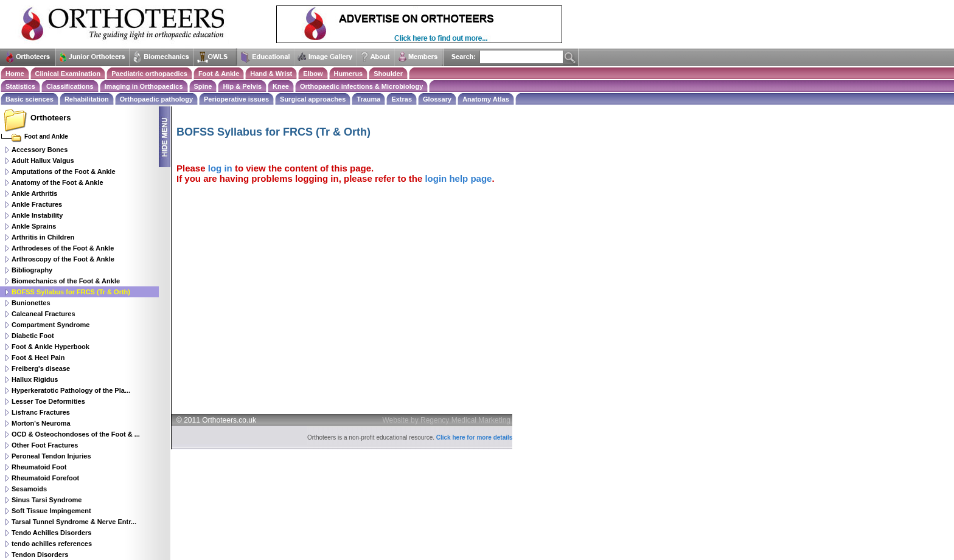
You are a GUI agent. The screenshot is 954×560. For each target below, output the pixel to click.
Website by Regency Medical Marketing (447, 420)
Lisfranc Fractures (41, 412)
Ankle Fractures (37, 204)
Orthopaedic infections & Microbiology (361, 86)
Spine (203, 86)
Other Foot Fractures (45, 445)
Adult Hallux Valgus (43, 161)
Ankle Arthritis (34, 193)
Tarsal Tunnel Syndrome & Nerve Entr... (74, 522)
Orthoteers (50, 118)
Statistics (20, 86)
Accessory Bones (40, 150)
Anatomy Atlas (486, 99)
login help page (458, 178)
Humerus (349, 74)
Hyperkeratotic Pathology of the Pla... (71, 390)
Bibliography (32, 270)
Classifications (70, 86)
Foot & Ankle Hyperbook (50, 347)
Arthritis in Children (43, 237)
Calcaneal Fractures (44, 314)
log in (220, 168)
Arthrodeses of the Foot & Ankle (63, 248)
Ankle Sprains (34, 226)
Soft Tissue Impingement (51, 511)
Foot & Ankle (219, 74)
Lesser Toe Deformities (48, 401)
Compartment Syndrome (50, 325)
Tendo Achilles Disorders (51, 533)
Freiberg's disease (41, 368)
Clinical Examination (68, 74)
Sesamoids (29, 489)
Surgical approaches (313, 99)
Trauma (368, 99)
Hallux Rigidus (35, 379)
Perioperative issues (236, 99)
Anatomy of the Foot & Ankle (57, 182)
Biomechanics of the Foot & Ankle (66, 281)
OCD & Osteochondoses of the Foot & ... (76, 434)
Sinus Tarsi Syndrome (47, 500)
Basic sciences (30, 99)
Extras (402, 99)
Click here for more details (475, 437)
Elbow (313, 74)
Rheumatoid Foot (39, 467)
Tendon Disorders (40, 555)
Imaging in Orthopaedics (144, 86)
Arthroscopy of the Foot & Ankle (63, 259)
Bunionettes (31, 303)
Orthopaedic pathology (156, 99)
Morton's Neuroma (41, 423)
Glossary (437, 99)
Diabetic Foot (33, 336)
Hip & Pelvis (242, 86)
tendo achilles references (52, 544)
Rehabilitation (87, 99)
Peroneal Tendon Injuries (51, 456)
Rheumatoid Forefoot (45, 478)
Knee (281, 86)
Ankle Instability (37, 215)
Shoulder (388, 74)
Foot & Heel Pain (38, 358)
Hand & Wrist (271, 74)
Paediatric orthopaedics (149, 74)
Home (15, 74)
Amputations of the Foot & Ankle (64, 171)
